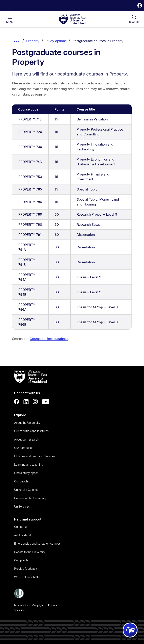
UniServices (22, 506)
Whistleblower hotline (28, 577)
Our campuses (24, 448)
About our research (27, 439)
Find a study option (26, 473)
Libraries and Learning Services (35, 456)
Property (33, 41)
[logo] (72, 19)
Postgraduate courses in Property (98, 41)
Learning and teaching (29, 465)
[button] (140, 6)
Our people (21, 481)
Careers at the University (30, 498)
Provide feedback (26, 569)
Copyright (38, 605)
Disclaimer (20, 610)
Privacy (53, 605)
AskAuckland (22, 535)
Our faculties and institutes (31, 431)
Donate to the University (30, 552)
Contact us (21, 527)
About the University (27, 423)
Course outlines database (49, 339)
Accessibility (21, 605)
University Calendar (27, 490)
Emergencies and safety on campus (37, 543)
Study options (56, 41)
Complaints (21, 560)
